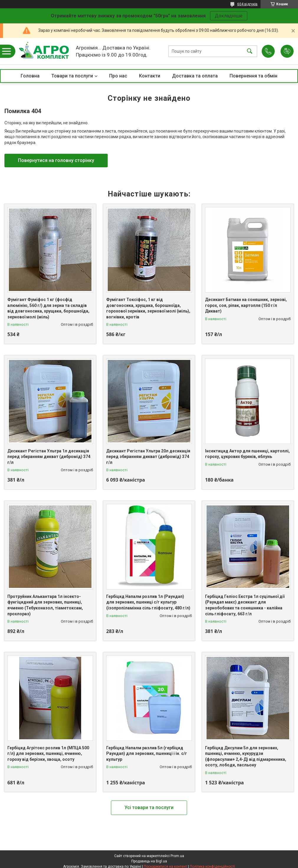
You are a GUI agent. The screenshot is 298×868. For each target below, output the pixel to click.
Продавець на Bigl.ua (149, 861)
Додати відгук (287, 51)
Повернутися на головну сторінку (56, 160)
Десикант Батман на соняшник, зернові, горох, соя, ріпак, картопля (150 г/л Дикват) (246, 305)
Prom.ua (177, 856)
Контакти (150, 76)
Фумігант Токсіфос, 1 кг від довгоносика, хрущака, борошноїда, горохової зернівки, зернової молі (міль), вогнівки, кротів (148, 308)
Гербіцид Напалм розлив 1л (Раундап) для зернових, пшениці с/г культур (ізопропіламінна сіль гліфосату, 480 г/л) (148, 602)
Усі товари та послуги (149, 807)
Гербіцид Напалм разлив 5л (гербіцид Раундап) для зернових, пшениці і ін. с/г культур (147, 754)
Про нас (118, 76)
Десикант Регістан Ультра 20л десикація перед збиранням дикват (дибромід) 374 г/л (148, 457)
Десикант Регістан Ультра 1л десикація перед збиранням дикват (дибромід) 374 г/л (49, 457)
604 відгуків (247, 4)
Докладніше (229, 16)
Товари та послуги (72, 76)
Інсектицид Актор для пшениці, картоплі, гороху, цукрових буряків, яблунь (247, 454)
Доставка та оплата (195, 76)
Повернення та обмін (253, 76)
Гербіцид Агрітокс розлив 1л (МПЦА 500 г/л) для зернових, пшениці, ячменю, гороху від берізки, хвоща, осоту (48, 754)
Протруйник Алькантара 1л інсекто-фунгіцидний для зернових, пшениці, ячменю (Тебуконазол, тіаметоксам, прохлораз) (45, 605)
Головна (30, 76)
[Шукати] (250, 51)
